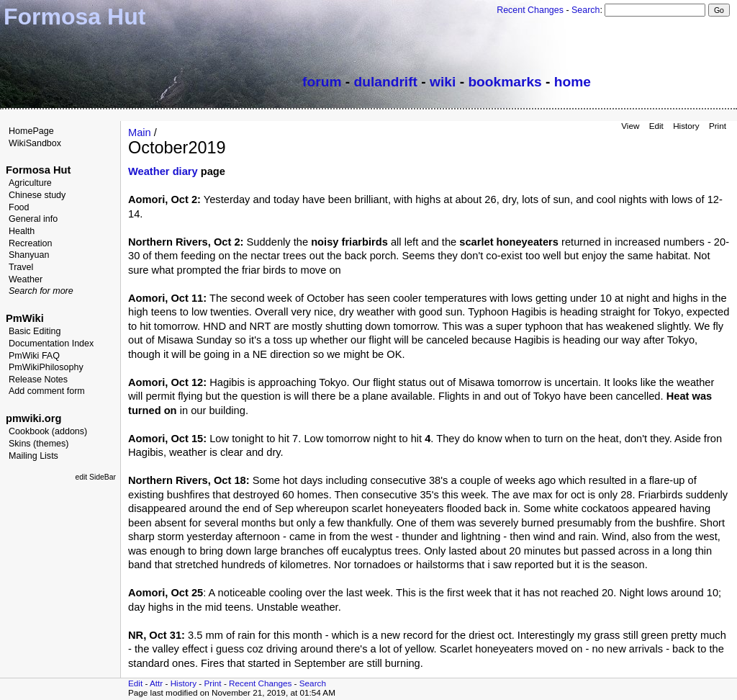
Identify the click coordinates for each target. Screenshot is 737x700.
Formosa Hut (38, 170)
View (630, 126)
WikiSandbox (35, 143)
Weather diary (163, 171)
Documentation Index (51, 344)
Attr (156, 683)
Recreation (31, 243)
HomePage (31, 131)
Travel (21, 267)
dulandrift (386, 82)
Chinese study (37, 195)
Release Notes (38, 380)
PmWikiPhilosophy (46, 367)
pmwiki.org (33, 418)
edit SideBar (95, 477)
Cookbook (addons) (48, 431)
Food (19, 207)
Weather (26, 279)
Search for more (41, 291)
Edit (656, 126)
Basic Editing (35, 331)
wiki (443, 82)
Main (140, 133)
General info (33, 219)
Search (585, 10)
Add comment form (47, 391)
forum (322, 82)
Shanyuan (29, 255)
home (573, 82)
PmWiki (25, 318)
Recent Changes (530, 10)
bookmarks (505, 82)
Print (718, 126)
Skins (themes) (39, 444)
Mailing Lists (33, 456)
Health (22, 231)
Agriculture (30, 183)
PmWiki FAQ (34, 356)
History (686, 126)
